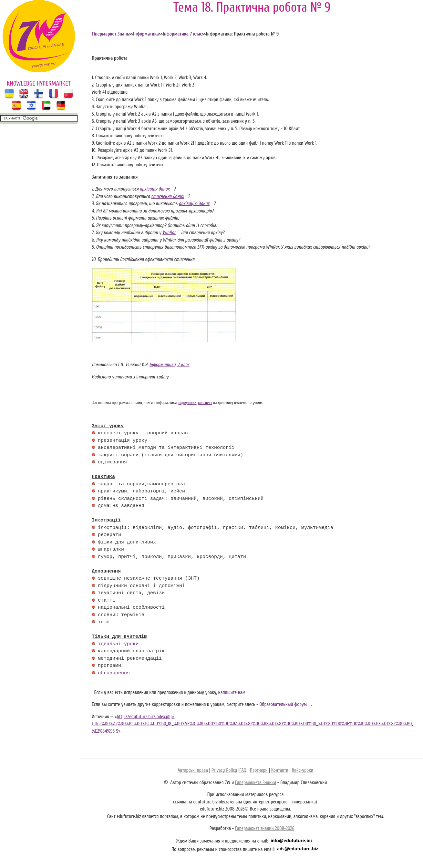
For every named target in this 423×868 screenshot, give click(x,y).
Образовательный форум (283, 704)
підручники (187, 403)
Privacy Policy (224, 770)
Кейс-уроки (303, 770)
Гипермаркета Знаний (256, 783)
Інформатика (146, 34)
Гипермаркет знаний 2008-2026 (265, 828)
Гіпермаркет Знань (110, 34)
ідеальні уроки (118, 644)
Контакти (280, 770)
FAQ (243, 770)
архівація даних (155, 189)
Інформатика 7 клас (182, 34)
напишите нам (232, 692)
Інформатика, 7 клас (170, 365)
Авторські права (193, 770)
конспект (205, 403)
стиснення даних (167, 196)
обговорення (114, 673)
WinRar (169, 233)
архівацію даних (194, 204)
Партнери (259, 770)
